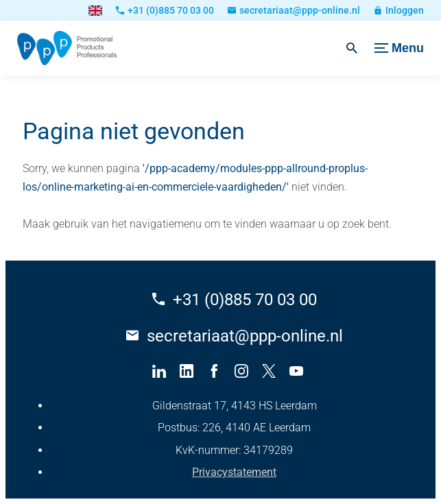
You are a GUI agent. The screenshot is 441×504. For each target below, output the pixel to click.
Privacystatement (234, 472)
